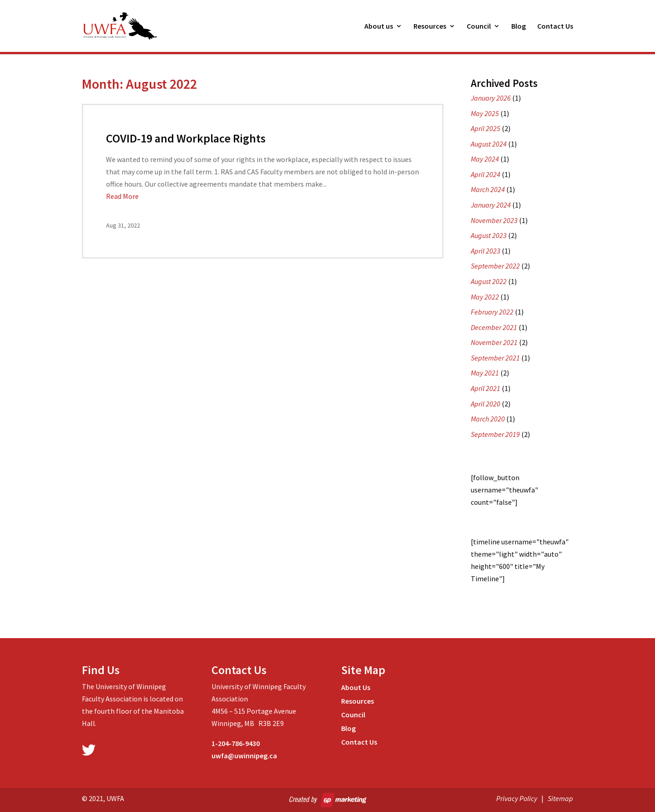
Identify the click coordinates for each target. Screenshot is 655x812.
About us (379, 27)
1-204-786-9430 (236, 743)
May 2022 (485, 297)
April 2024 (486, 174)
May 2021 (485, 373)
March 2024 (488, 189)
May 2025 (485, 113)
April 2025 (486, 128)
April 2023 (486, 251)
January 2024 (491, 205)
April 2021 (486, 388)
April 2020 (486, 404)
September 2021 (495, 358)
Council (479, 27)
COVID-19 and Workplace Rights (186, 138)
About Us (356, 688)
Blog (519, 27)
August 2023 (489, 235)
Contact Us (555, 27)
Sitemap (560, 798)
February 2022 (492, 312)
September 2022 (495, 266)
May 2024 (485, 159)
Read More (122, 196)
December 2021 (494, 327)
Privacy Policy (517, 798)
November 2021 (494, 342)
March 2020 (488, 419)
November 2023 (494, 220)
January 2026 (491, 98)
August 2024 (489, 144)
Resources (430, 27)
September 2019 (495, 434)
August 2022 (489, 281)
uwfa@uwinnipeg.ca (244, 756)
